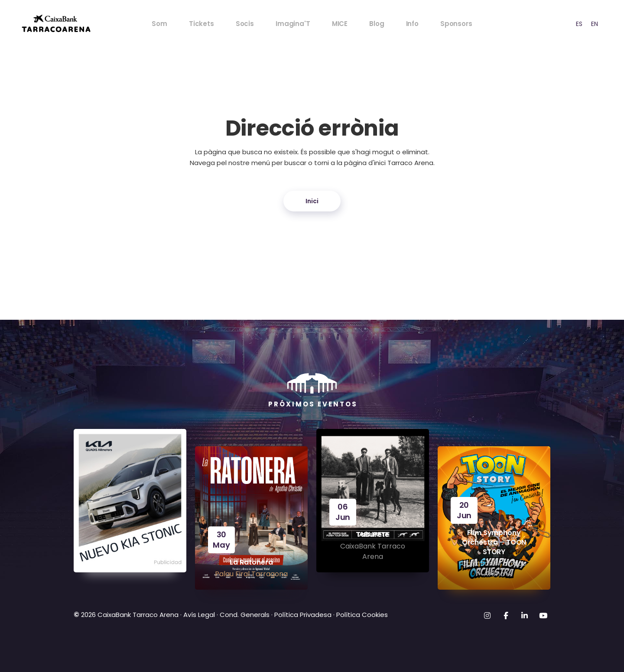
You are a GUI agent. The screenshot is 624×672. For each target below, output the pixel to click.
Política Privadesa (303, 615)
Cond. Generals (245, 615)
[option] (579, 24)
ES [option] (579, 24)
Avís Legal (199, 615)
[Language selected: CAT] (582, 24)
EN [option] (595, 24)
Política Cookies (362, 615)
